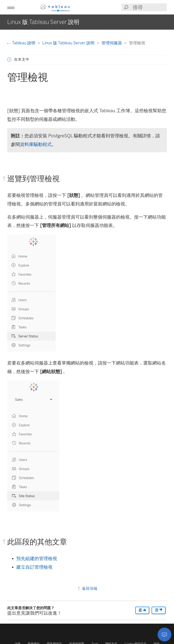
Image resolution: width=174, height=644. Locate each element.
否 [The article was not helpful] (159, 610)
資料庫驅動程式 (36, 144)
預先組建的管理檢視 (37, 558)
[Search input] (150, 7)
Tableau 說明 (22, 43)
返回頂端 (87, 588)
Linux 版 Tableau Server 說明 (69, 43)
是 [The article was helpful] (142, 610)
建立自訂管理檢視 (34, 567)
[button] (11, 7)
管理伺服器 (112, 43)
